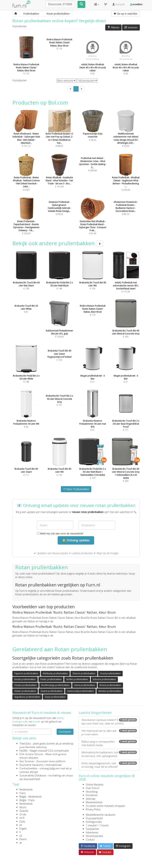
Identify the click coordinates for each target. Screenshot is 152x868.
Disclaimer (92, 795)
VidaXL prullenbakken (25, 691)
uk (21, 836)
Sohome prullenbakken (104, 679)
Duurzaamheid (94, 818)
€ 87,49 (93, 221)
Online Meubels (95, 785)
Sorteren (131, 27)
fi (20, 832)
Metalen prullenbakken (110, 691)
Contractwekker (28, 768)
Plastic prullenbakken (51, 679)
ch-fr (22, 818)
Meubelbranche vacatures (101, 815)
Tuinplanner (92, 829)
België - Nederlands (31, 797)
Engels (23, 829)
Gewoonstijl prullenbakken (80, 691)
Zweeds (24, 811)
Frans (23, 793)
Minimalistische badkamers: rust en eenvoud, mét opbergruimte (109, 754)
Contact (90, 840)
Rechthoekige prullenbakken (55, 685)
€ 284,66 (93, 164)
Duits (22, 821)
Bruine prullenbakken (110, 685)
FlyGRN (23, 751)
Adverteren (92, 832)
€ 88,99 (59, 133)
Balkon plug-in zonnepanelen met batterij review (109, 743)
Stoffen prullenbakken (77, 679)
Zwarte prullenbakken (51, 691)
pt (21, 825)
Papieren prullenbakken (26, 673)
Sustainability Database (33, 775)
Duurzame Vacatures (31, 765)
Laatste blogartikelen (95, 713)
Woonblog (92, 792)
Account (119, 4)
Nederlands (26, 789)
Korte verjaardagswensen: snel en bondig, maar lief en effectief (109, 765)
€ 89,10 (126, 208)
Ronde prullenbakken (25, 679)
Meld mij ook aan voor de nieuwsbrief (60, 533)
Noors (23, 807)
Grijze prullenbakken (55, 697)
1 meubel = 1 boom (97, 825)
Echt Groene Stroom (31, 754)
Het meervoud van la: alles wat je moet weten (109, 733)
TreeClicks (25, 744)
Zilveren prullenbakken (84, 673)
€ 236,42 (126, 177)
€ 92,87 (26, 177)
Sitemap (91, 799)
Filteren (113, 27)
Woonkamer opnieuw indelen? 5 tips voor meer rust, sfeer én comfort (109, 722)
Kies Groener (27, 761)
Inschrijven (65, 732)
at (21, 843)
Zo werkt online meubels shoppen (105, 806)
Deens (23, 839)
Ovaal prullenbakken (110, 673)
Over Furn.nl (93, 788)
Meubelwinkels (94, 802)
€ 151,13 (26, 133)
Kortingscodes (94, 822)
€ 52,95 (126, 133)
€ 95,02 (59, 208)
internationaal (54, 765)
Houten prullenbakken (25, 685)
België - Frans (27, 800)
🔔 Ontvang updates (76, 540)
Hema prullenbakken (85, 685)
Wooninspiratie (94, 836)
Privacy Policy (93, 809)
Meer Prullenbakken (76, 489)
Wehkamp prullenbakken (55, 673)
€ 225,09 (26, 221)
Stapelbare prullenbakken (27, 697)
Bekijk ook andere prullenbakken (58, 243)
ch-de (23, 814)
